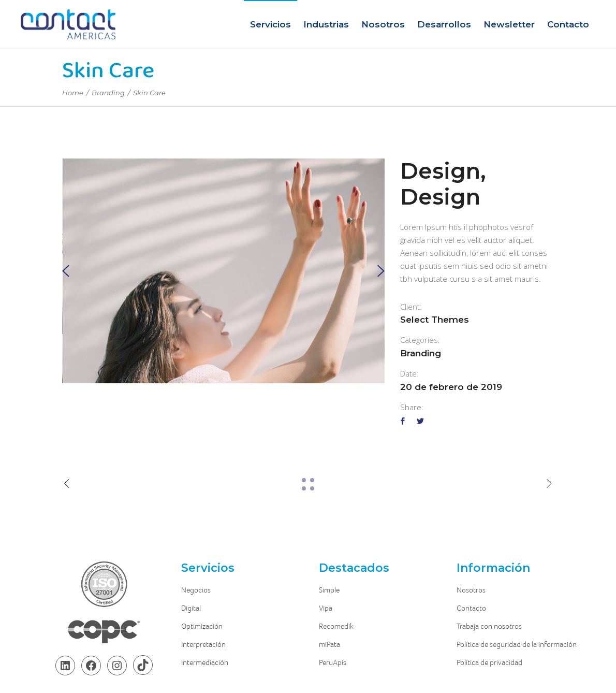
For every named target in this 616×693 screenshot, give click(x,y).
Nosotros (471, 590)
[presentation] (66, 271)
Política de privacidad (489, 662)
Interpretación (203, 644)
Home (73, 93)
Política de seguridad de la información (517, 644)
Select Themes (435, 320)
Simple (329, 590)
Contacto (471, 608)
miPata (329, 644)
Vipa (326, 608)
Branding (108, 93)
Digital (191, 608)
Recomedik (336, 626)
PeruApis (333, 662)
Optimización (202, 626)
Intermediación (205, 662)
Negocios (196, 590)
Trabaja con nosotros (489, 626)
